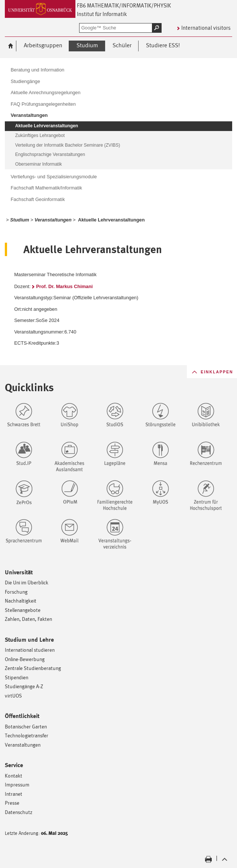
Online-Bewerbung (25, 659)
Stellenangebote (23, 610)
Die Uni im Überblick (27, 582)
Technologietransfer (27, 735)
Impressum (17, 784)
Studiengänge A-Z (24, 686)
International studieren (30, 650)
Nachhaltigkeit (21, 601)
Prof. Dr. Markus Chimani (64, 286)
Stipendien (17, 677)
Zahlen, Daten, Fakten (28, 619)
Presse (12, 803)
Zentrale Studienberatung (33, 668)
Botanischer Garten (26, 726)
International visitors (206, 28)
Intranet (14, 794)
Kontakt (14, 776)
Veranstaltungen (23, 745)
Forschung (16, 592)
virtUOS (13, 695)
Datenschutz (19, 812)
